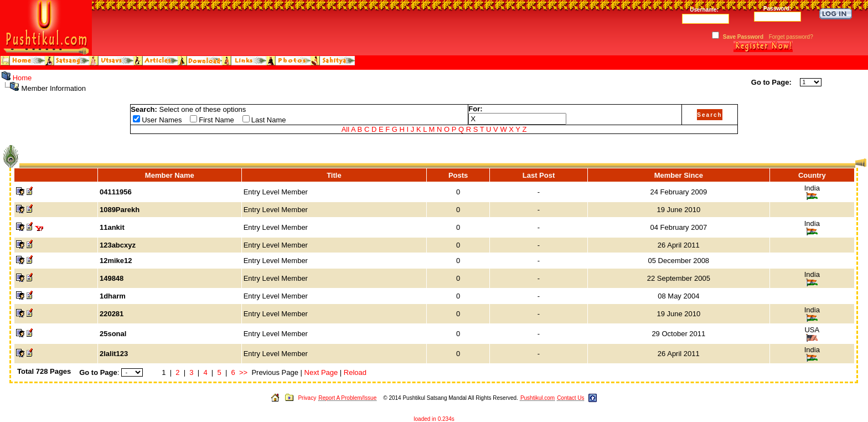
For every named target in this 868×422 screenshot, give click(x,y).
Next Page (321, 372)
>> (243, 372)
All (345, 129)
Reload (355, 372)
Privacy (307, 398)
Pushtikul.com (538, 398)
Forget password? (791, 37)
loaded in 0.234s (434, 419)
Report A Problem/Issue (347, 398)
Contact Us (570, 398)
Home (22, 78)
